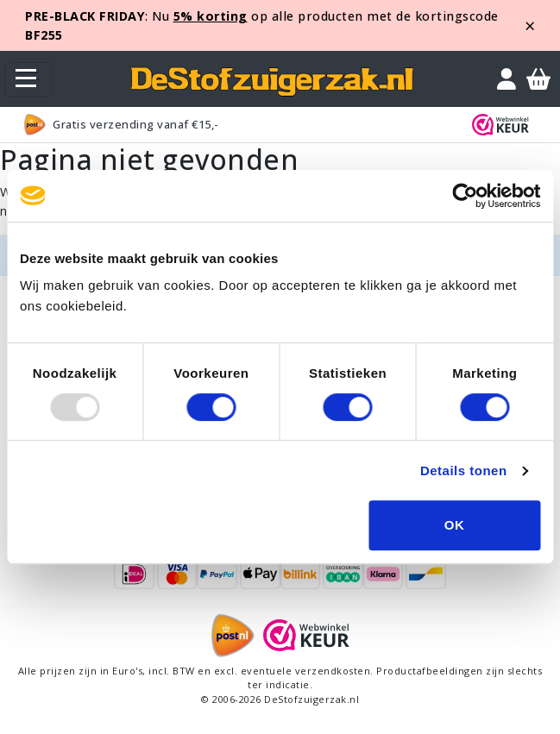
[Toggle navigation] (28, 79)
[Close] (530, 26)
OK (455, 525)
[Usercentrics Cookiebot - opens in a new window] (465, 196)
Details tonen (464, 471)
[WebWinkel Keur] (504, 125)
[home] (272, 79)
